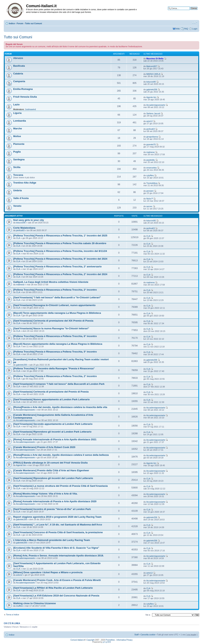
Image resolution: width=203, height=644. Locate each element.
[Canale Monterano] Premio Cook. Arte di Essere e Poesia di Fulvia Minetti (57, 580)
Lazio (16, 105)
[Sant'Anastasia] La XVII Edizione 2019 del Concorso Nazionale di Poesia (56, 596)
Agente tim (151, 97)
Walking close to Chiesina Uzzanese (35, 603)
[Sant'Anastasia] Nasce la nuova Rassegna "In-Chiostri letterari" (51, 328)
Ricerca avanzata (189, 11)
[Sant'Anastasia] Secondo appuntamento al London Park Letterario (53, 424)
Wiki (178, 29)
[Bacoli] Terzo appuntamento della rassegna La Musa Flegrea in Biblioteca (57, 313)
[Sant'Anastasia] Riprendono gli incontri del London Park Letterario (53, 478)
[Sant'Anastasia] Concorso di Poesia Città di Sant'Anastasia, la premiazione (58, 532)
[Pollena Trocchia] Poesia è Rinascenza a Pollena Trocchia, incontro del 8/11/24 (60, 251)
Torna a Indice (13, 615)
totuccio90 (151, 82)
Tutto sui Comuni (34, 23)
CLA (18, 238)
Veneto (17, 206)
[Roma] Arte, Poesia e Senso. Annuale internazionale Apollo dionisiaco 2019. (58, 556)
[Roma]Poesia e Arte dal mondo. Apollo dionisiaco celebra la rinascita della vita (60, 407)
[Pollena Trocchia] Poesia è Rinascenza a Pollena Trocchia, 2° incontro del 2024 (60, 274)
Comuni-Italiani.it (77, 640)
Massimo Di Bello (155, 59)
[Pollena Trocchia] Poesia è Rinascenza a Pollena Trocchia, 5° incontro (55, 352)
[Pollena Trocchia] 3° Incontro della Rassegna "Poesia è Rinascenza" (54, 368)
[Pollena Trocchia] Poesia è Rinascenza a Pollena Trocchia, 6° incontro (55, 336)
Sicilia (17, 167)
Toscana (18, 175)
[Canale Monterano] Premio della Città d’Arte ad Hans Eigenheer (51, 470)
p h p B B (107, 642)
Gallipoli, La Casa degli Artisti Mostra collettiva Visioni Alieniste (51, 282)
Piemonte (19, 144)
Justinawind (30, 109)
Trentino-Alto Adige (25, 183)
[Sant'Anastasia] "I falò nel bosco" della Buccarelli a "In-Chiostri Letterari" (57, 297)
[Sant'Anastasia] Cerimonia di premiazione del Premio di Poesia (51, 392)
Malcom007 (152, 66)
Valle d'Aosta (21, 198)
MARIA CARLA (153, 74)
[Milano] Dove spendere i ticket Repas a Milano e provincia (48, 572)
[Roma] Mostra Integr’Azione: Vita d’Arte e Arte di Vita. (45, 494)
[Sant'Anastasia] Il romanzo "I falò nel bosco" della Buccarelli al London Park (59, 384)
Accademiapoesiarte (156, 105)
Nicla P (150, 199)
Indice (12, 23)
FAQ (186, 29)
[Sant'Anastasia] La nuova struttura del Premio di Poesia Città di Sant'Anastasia (60, 486)
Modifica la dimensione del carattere (195, 23)
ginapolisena (152, 137)
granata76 (151, 144)
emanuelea (151, 168)
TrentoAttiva (152, 183)
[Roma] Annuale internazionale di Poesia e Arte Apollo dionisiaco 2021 (55, 439)
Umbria (17, 190)
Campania (19, 81)
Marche (18, 128)
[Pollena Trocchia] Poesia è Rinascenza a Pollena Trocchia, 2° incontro (55, 290)
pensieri (150, 191)
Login (195, 29)
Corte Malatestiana (24, 228)
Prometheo (110, 640)
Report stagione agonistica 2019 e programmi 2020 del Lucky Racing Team (57, 517)
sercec (149, 206)
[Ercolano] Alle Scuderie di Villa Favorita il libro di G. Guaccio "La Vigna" (56, 548)
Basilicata (19, 66)
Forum (20, 23)
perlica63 (150, 129)
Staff (136, 635)
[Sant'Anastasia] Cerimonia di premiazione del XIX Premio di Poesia (53, 321)
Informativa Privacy (125, 640)
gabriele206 (152, 89)
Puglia (17, 152)
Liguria (17, 113)
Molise (17, 136)
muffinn (19, 606)
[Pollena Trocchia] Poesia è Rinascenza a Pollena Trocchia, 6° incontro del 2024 (60, 259)
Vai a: (148, 615)
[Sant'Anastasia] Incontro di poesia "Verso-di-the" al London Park (52, 509)
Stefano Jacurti (153, 113)
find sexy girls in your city (29, 220)
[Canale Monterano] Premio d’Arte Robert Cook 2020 (44, 447)
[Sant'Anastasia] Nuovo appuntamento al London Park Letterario (51, 399)
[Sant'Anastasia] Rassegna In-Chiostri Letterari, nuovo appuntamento (54, 305)
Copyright (90, 640)
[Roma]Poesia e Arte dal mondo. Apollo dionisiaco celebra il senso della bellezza (61, 455)
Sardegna (19, 159)
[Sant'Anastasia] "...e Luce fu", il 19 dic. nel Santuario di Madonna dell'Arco (58, 525)
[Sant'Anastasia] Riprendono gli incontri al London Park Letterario (52, 432)
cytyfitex (150, 175)
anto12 (149, 121)
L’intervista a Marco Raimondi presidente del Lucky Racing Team (52, 540)
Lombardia (20, 121)
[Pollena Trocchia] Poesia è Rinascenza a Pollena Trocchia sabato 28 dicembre (60, 243)
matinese (150, 152)
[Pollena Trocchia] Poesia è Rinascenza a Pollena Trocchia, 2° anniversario (57, 266)
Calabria (18, 74)
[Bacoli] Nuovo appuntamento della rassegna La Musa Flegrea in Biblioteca (58, 344)
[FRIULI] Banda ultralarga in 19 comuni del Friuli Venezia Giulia (50, 463)
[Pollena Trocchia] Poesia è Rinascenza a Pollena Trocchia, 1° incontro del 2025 (60, 236)
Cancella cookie (148, 635)
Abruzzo (18, 58)
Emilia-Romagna (23, 89)
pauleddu (150, 160)
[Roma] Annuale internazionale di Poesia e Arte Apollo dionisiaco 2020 (55, 501)
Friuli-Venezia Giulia (25, 97)
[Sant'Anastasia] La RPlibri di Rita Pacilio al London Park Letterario (53, 588)
